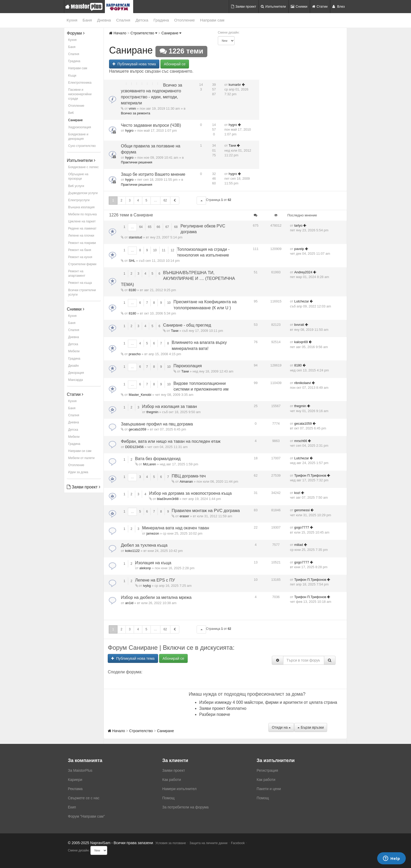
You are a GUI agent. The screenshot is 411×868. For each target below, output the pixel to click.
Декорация (76, 373)
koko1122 (132, 551)
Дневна (104, 20)
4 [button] (138, 200)
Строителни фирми (82, 264)
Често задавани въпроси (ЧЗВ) (151, 125)
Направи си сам (80, 451)
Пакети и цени (269, 789)
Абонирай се (175, 64)
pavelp (299, 249)
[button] (201, 201)
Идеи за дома (78, 472)
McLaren (149, 464)
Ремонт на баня (80, 250)
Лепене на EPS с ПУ (155, 580)
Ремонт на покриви (82, 243)
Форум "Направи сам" (86, 816)
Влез (339, 6)
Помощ (168, 798)
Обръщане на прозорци (78, 176)
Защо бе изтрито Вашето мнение (153, 174)
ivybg (147, 586)
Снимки (299, 6)
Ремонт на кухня (80, 257)
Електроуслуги (79, 200)
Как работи (172, 780)
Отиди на (281, 727)
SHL (132, 261)
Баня (87, 20)
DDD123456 (134, 447)
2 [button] (121, 200)
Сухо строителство (82, 146)
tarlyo (298, 225)
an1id (129, 603)
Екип (72, 807)
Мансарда (75, 380)
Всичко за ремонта (136, 113)
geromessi (302, 510)
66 (158, 227)
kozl (297, 493)
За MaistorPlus (80, 770)
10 (155, 250)
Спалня (123, 20)
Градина (161, 20)
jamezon (153, 533)
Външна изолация (81, 207)
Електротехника (80, 83)
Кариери (75, 780)
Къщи (72, 76)
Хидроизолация (80, 127)
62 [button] (165, 200)
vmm (132, 108)
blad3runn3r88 (168, 499)
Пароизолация (188, 366)
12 (172, 250)
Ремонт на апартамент (77, 273)
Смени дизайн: (229, 33)
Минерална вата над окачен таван (176, 528)
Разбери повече (215, 714)
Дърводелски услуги (83, 193)
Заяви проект (244, 6)
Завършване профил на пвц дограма (157, 424)
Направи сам (212, 20)
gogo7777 (302, 527)
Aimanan (186, 481)
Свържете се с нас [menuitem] (84, 798)
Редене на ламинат (82, 228)
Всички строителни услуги (82, 292)
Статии (320, 6)
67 (167, 227)
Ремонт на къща (80, 283)
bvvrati (299, 325)
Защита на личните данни (209, 843)
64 (141, 227)
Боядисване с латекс (83, 167)
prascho (135, 354)
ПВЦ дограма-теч (189, 476)
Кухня (72, 20)
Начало (118, 33)
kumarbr (235, 85)
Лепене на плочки (81, 236)
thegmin (153, 412)
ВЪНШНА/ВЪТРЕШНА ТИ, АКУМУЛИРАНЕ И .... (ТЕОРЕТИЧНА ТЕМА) (178, 279)
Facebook (238, 843)
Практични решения (136, 162)
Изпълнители (273, 6)
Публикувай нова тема (134, 64)
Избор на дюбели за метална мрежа (156, 597)
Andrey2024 (303, 272)
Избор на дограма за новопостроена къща (190, 493)
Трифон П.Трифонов (310, 475)
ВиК (71, 113)
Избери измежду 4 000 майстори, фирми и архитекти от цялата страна (268, 702)
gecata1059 (137, 429)
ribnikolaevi (303, 383)
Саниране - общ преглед (187, 325)
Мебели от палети (81, 458)
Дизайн (73, 366)
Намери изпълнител (179, 789)
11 (164, 250)
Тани (232, 145)
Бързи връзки (311, 727)
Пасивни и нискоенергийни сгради (80, 94)
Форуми (76, 33)
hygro (129, 131)
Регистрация (267, 770)
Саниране (75, 120)
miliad (299, 545)
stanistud (135, 237)
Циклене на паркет (82, 221)
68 (176, 227)
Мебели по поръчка (82, 214)
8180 (132, 290)
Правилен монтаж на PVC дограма (206, 511)
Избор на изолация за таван (169, 406)
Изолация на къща (153, 563)
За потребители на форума (185, 807)
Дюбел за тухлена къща (144, 545)
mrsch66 (301, 441)
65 (150, 227)
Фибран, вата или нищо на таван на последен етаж (171, 441)
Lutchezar (302, 301)
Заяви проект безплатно (223, 708)
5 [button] (146, 200)
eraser (184, 516)
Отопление (185, 20)
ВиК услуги (76, 186)
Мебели (74, 351)
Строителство (144, 33)
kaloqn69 (301, 342)
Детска (142, 20)
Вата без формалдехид (158, 459)
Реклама (75, 789)
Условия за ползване (171, 843)
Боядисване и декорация (78, 137)
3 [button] (130, 200)
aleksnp (145, 568)
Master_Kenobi (140, 395)
